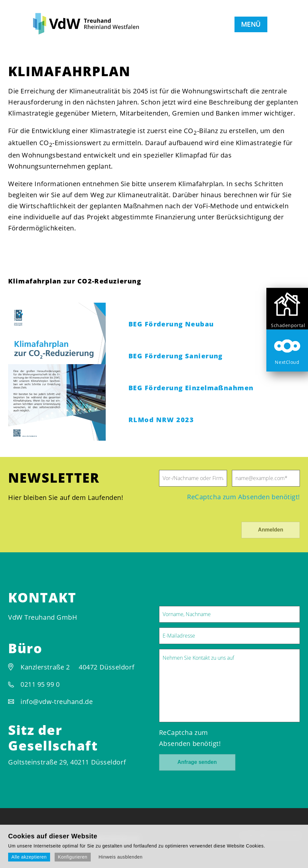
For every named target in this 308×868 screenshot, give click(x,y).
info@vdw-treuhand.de (57, 702)
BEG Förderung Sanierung (176, 356)
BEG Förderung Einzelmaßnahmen (191, 388)
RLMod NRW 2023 (161, 420)
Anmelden (270, 530)
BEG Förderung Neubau (171, 324)
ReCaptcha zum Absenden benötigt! (243, 497)
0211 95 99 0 (40, 684)
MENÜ (251, 24)
